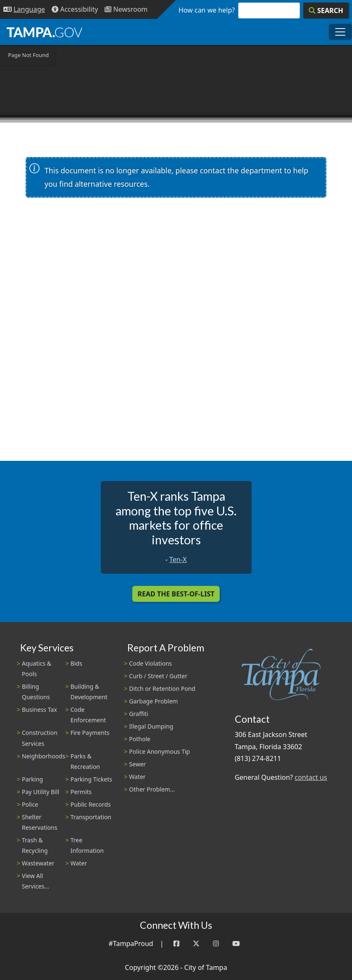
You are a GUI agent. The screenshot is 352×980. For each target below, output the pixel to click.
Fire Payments (90, 733)
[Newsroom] (126, 9)
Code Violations (150, 663)
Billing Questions (36, 692)
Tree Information (87, 845)
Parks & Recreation (85, 761)
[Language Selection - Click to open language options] (24, 9)
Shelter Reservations (39, 822)
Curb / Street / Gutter (158, 676)
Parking (32, 779)
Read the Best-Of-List (176, 594)
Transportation (91, 817)
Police (30, 804)
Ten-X (178, 559)
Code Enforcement (88, 715)
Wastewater (38, 863)
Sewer (137, 764)
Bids (76, 663)
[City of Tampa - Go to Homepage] (45, 32)
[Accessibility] (75, 9)
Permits (81, 792)
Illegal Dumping (151, 726)
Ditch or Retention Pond (162, 689)
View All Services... (35, 881)
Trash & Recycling (35, 845)
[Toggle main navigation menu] (340, 32)
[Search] (326, 10)
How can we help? (207, 10)
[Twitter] (196, 944)
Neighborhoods (43, 756)
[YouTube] (236, 944)
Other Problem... (152, 789)
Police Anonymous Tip (159, 751)
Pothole (140, 739)
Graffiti (138, 714)
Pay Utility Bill (41, 792)
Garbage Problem (153, 701)
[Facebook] (176, 944)
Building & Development (89, 692)
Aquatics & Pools (37, 669)
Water (79, 863)
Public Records (91, 804)
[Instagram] (216, 944)
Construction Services (40, 738)
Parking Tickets (91, 779)
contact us (311, 777)
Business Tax (39, 710)
